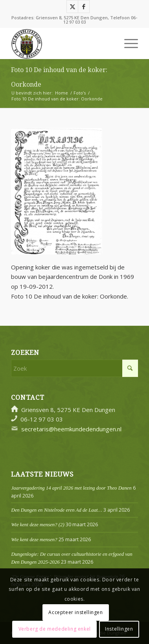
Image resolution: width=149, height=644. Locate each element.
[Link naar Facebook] (84, 6)
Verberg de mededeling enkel (55, 629)
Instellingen (119, 629)
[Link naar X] (72, 6)
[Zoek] (74, 368)
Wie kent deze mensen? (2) (38, 525)
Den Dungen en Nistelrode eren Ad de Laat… (56, 510)
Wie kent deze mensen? (34, 540)
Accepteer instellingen (75, 612)
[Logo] (62, 43)
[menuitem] (127, 43)
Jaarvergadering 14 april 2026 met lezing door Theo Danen (71, 488)
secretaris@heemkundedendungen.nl (71, 429)
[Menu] (127, 43)
